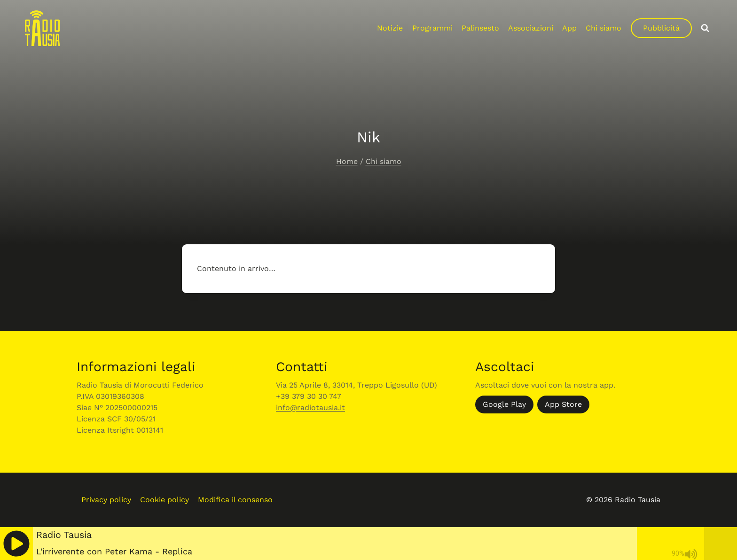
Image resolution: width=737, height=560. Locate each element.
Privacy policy (106, 500)
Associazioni (531, 28)
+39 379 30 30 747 (309, 396)
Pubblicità (661, 28)
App (569, 28)
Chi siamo (604, 28)
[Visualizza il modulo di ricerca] (705, 28)
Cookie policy (165, 500)
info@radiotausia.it (310, 408)
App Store (563, 404)
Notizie (390, 28)
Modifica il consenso (235, 500)
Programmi (432, 28)
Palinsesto (480, 28)
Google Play (504, 404)
